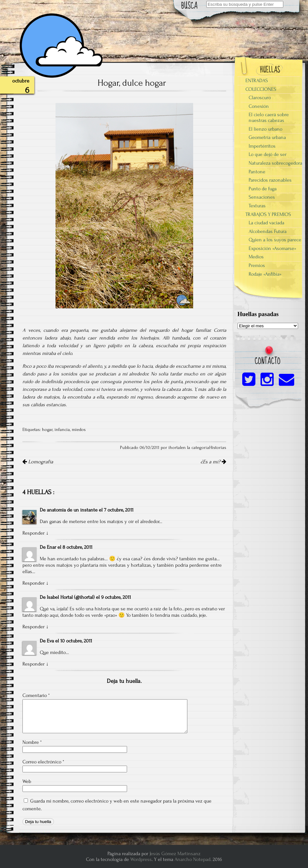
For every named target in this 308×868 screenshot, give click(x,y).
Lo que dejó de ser (268, 154)
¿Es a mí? (213, 462)
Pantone (257, 172)
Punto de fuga (263, 189)
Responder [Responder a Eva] (34, 664)
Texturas (257, 206)
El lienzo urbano (265, 129)
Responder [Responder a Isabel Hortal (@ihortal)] (34, 627)
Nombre (32, 742)
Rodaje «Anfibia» (265, 274)
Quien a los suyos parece (275, 240)
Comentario (36, 695)
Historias (218, 448)
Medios (256, 257)
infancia (62, 430)
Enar (51, 547)
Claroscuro (260, 98)
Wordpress (141, 859)
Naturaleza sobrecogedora (275, 163)
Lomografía (38, 462)
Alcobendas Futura (268, 231)
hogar (47, 430)
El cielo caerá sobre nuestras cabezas (269, 117)
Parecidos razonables (270, 180)
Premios (257, 265)
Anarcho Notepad (193, 859)
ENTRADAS (257, 81)
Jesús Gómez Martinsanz (175, 854)
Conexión (259, 106)
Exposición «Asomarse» (272, 248)
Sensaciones (262, 197)
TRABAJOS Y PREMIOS (268, 214)
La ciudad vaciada (266, 223)
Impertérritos (262, 146)
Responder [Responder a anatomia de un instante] (34, 533)
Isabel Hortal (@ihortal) (71, 597)
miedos (79, 430)
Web (27, 781)
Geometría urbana (267, 137)
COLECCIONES (261, 89)
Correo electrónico (43, 762)
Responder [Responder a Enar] (34, 583)
